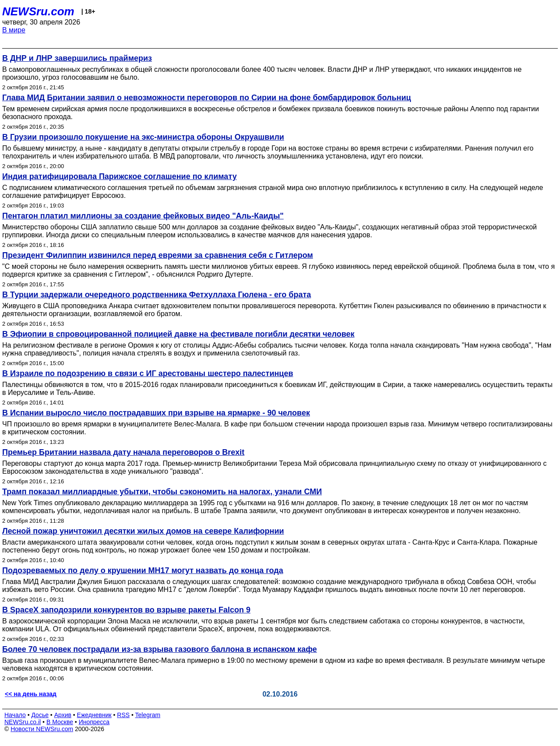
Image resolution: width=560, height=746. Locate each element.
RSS (123, 715)
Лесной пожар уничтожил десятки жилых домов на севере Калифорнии (143, 531)
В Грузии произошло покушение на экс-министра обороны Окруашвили (143, 137)
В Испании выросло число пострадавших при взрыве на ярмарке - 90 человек (156, 413)
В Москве (60, 722)
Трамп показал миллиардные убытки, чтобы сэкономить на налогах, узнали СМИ (162, 492)
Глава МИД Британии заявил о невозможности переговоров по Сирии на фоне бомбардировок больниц (207, 98)
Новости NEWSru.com (42, 729)
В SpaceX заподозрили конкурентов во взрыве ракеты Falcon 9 (126, 610)
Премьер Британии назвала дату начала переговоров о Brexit (123, 452)
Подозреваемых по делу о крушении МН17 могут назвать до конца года (143, 570)
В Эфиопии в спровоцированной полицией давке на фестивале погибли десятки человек (178, 334)
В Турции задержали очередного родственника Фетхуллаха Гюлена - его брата (157, 295)
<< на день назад (31, 694)
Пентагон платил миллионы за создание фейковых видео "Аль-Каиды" (143, 216)
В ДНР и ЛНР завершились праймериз (77, 58)
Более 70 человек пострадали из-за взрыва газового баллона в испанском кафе (160, 649)
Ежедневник (94, 715)
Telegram (148, 715)
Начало (15, 715)
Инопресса (94, 722)
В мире (14, 30)
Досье (40, 715)
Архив (63, 715)
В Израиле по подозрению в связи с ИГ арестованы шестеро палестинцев (148, 373)
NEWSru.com (38, 11)
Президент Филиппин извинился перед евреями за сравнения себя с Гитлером (158, 255)
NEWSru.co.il (23, 722)
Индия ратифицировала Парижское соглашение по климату (120, 176)
